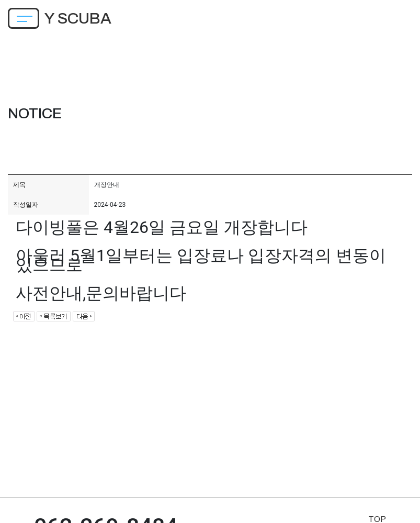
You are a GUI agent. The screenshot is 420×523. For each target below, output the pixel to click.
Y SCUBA (78, 18)
